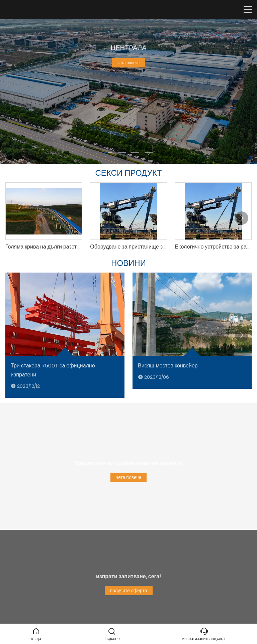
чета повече (128, 63)
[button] (108, 153)
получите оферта (129, 591)
